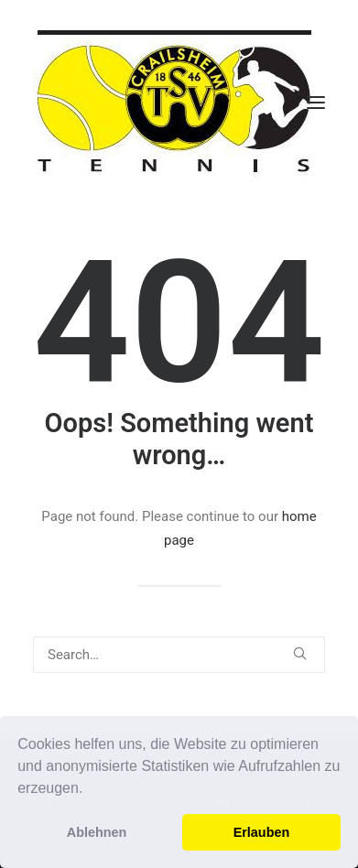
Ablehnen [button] (97, 832)
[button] (90, 790)
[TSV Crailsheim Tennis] (175, 103)
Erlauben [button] (262, 832)
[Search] (179, 655)
